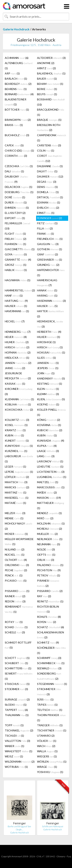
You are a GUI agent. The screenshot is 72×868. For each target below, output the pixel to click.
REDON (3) (15, 601)
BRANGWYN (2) (18, 120)
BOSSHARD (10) (51, 102)
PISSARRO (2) (50, 591)
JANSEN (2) (18, 363)
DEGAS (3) (47, 182)
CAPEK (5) (14, 145)
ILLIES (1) (46, 358)
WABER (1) (14, 746)
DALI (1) (14, 171)
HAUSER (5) (47, 306)
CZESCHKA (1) (19, 166)
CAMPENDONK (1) (52, 138)
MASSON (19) (49, 498)
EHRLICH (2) (48, 208)
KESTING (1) (50, 384)
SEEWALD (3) (49, 668)
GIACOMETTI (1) (20, 249)
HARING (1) (47, 296)
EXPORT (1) (15, 218)
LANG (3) (46, 456)
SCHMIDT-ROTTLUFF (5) (18, 645)
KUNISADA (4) (51, 441)
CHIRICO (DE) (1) (19, 151)
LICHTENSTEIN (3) (51, 472)
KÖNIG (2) (49, 420)
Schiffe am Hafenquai (53, 826)
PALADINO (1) (50, 565)
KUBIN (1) (14, 435)
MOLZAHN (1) (51, 523)
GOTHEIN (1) (50, 249)
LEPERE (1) (19, 472)
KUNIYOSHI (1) (19, 446)
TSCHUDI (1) (14, 736)
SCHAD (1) (16, 627)
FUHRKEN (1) (15, 244)
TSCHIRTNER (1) (52, 730)
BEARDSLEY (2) (18, 84)
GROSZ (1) (16, 265)
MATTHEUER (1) (50, 505)
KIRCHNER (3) (19, 391)
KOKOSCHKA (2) (19, 410)
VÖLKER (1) (47, 741)
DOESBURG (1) (19, 192)
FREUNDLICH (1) (50, 239)
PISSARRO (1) (17, 591)
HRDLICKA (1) (17, 358)
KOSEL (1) (16, 425)
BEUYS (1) (47, 94)
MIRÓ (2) (45, 518)
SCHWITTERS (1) (18, 668)
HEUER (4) (16, 337)
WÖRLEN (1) (52, 762)
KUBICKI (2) (50, 430)
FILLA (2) (45, 228)
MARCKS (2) (17, 487)
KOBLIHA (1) (18, 404)
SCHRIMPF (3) (49, 658)
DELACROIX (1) (19, 187)
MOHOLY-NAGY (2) (18, 526)
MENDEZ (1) (49, 513)
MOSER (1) (16, 534)
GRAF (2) (48, 254)
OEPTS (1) (46, 555)
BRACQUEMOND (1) (51, 112)
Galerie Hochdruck (16, 29)
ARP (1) (12, 73)
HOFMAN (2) (18, 352)
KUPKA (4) (47, 446)
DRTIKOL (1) (50, 197)
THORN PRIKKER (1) (51, 718)
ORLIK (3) (46, 560)
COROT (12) (50, 158)
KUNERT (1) (17, 441)
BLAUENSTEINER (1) (16, 102)
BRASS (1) (14, 125)
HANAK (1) (47, 290)
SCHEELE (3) (15, 632)
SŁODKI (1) (16, 705)
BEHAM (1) (50, 84)
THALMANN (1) (17, 715)
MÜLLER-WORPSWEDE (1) (19, 542)
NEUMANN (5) (49, 544)
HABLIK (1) (16, 270)
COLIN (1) (46, 151)
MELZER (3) (15, 513)
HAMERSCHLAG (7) (47, 283)
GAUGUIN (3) (48, 244)
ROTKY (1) (14, 622)
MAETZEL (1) (48, 482)
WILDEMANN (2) (20, 762)
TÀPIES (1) (47, 705)
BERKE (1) (47, 89)
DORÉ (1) (15, 197)
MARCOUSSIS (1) (51, 487)
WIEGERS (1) (47, 756)
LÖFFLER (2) (17, 477)
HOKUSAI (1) (51, 352)
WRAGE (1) (47, 767)
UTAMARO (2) (46, 736)
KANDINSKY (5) (51, 378)
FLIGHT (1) (15, 234)
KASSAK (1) (15, 384)
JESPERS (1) (48, 368)
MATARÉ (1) (15, 503)
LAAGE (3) (48, 451)
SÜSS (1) (45, 699)
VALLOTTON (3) (17, 741)
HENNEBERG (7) (18, 332)
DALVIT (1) (47, 171)
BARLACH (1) (16, 79)
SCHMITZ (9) (48, 642)
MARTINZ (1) (16, 492)
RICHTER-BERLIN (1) (48, 609)
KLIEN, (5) (51, 399)
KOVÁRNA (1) (49, 425)
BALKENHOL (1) (51, 73)
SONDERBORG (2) (49, 676)
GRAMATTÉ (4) (18, 260)
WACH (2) (46, 746)
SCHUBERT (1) (16, 663)
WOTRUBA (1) (16, 767)
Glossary (61, 856)
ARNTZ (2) (46, 68)
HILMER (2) (17, 342)
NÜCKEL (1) (15, 555)
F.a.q (69, 856)
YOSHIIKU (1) (50, 772)
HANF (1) (14, 296)
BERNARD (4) (19, 94)
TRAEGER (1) (50, 725)
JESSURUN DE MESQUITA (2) (18, 376)
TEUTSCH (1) (50, 710)
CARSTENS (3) (49, 145)
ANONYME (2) (46, 63)
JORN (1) (46, 373)
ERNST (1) (46, 213)
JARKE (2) (15, 368)
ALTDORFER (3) (51, 58)
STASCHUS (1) (17, 684)
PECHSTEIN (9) (49, 570)
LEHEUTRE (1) (50, 467)
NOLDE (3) (46, 549)
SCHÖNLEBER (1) (51, 650)
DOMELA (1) (48, 192)
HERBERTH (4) (49, 332)
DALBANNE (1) (50, 166)
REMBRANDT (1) (19, 609)
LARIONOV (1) (50, 461)
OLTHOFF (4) (16, 560)
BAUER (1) (47, 79)
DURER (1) (16, 202)
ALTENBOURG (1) (19, 66)
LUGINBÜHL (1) (52, 477)
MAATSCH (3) (16, 482)
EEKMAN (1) (49, 202)
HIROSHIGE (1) (46, 342)
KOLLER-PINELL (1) (51, 412)
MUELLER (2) (47, 534)
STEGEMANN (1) (52, 684)
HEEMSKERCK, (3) (50, 324)
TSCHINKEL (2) (19, 730)
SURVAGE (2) (17, 699)
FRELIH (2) (16, 239)
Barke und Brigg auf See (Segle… (19, 828)
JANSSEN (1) (48, 363)
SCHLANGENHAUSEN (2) (50, 635)
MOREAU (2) (50, 529)
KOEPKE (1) (48, 404)
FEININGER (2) (50, 218)
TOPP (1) (14, 725)
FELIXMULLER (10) (17, 226)
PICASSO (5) (16, 581)
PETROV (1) (49, 575)
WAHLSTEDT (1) (19, 751)
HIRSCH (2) (17, 347)
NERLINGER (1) (50, 539)
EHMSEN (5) (17, 208)
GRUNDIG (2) (48, 265)
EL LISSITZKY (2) (15, 213)
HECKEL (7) (15, 321)
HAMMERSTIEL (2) (20, 290)
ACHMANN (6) (17, 58)
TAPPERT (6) (16, 710)
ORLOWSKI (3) (17, 565)
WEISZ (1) (14, 756)
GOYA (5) (16, 254)
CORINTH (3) (16, 156)
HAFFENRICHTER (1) (51, 273)
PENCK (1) (14, 575)
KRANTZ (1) (15, 430)
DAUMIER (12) (50, 176)
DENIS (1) (47, 187)
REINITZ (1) (50, 601)
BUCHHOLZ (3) (17, 135)
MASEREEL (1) (17, 498)
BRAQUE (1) (49, 120)
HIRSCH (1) (50, 347)
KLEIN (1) (48, 389)
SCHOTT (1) (17, 658)
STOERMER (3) (16, 689)
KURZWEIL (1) (16, 451)
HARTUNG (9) (16, 301)
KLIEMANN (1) (19, 399)
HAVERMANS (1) (17, 311)
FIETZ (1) (47, 223)
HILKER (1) (49, 337)
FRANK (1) (46, 234)
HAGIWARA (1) (18, 280)
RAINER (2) (15, 596)
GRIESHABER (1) (50, 260)
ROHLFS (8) (49, 617)
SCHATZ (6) (50, 627)
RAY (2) (44, 596)
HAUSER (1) (16, 306)
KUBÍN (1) (47, 435)
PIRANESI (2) (48, 583)
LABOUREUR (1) (19, 459)
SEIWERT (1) (19, 676)
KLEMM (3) (48, 394)
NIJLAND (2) (15, 549)
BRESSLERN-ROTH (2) (49, 127)
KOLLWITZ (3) (17, 420)
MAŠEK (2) (47, 492)
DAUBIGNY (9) (17, 179)
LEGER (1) (15, 467)
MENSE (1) (14, 518)
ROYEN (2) (47, 622)
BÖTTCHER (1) (17, 110)
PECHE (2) (16, 570)
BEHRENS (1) (16, 89)
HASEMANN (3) (51, 301)
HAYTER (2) (50, 314)
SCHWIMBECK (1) (51, 663)
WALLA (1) (47, 751)
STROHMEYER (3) (49, 692)
